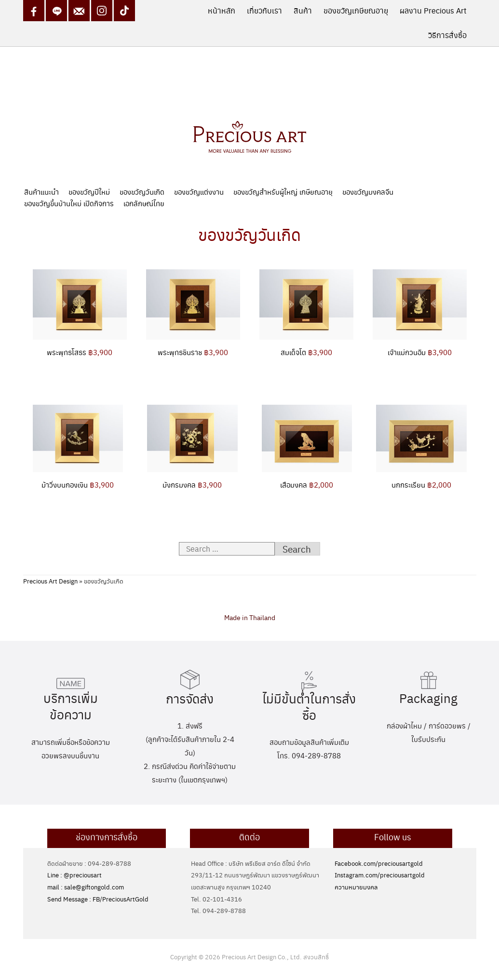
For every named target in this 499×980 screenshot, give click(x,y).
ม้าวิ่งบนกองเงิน (78, 484)
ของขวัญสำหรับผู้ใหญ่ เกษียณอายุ (283, 192)
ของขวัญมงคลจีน (368, 192)
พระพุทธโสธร (80, 352)
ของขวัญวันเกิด (142, 192)
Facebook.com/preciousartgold (379, 863)
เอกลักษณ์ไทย (144, 203)
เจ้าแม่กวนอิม (420, 352)
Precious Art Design (50, 581)
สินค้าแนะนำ (41, 192)
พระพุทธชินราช (193, 352)
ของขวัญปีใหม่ (89, 192)
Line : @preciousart (74, 875)
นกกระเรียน (421, 484)
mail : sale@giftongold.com (86, 887)
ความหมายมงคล (356, 887)
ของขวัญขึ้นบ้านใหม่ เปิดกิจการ (69, 203)
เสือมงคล (307, 484)
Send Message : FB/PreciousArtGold (98, 899)
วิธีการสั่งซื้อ (447, 35)
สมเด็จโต (306, 352)
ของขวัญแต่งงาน (199, 192)
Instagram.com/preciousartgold (380, 875)
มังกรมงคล (192, 484)
